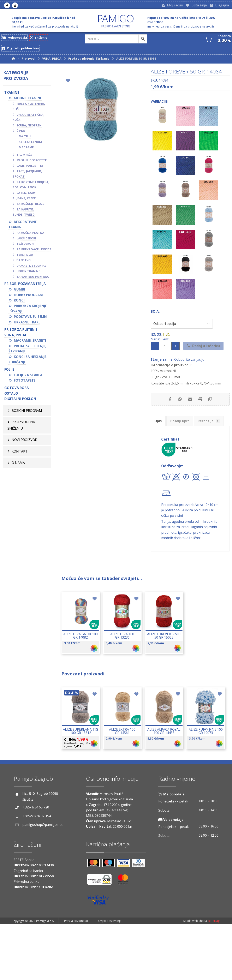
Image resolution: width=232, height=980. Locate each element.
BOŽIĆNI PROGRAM (27, 415)
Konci (19, 304)
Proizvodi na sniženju (21, 430)
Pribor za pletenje (21, 334)
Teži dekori (25, 248)
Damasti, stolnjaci (32, 270)
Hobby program (28, 299)
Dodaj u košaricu (207, 359)
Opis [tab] (160, 438)
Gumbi (19, 293)
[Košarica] (209, 40)
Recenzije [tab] (167, 450)
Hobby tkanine (28, 275)
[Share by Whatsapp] (180, 415)
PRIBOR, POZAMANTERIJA (25, 288)
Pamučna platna (30, 237)
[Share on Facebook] (169, 415)
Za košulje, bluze (30, 208)
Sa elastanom (30, 146)
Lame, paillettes (30, 170)
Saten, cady (26, 197)
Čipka (21, 135)
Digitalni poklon (20, 403)
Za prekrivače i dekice (34, 253)
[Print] (201, 415)
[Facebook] (7, 6)
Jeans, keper (26, 202)
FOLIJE (9, 374)
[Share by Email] (190, 415)
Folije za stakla (28, 379)
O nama (18, 469)
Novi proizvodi (25, 445)
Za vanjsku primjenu (33, 281)
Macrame (26, 151)
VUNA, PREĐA (15, 339)
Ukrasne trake (27, 326)
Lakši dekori (26, 242)
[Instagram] (15, 6)
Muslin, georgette (32, 164)
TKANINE (12, 97)
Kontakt (20, 457)
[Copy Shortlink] (211, 415)
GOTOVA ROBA (17, 392)
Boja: (155, 324)
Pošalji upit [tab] (185, 438)
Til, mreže (24, 159)
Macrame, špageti (30, 345)
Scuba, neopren (29, 129)
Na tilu (25, 140)
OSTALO (11, 398)
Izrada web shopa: (195, 977)
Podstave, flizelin (30, 321)
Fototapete (25, 385)
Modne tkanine (28, 102)
